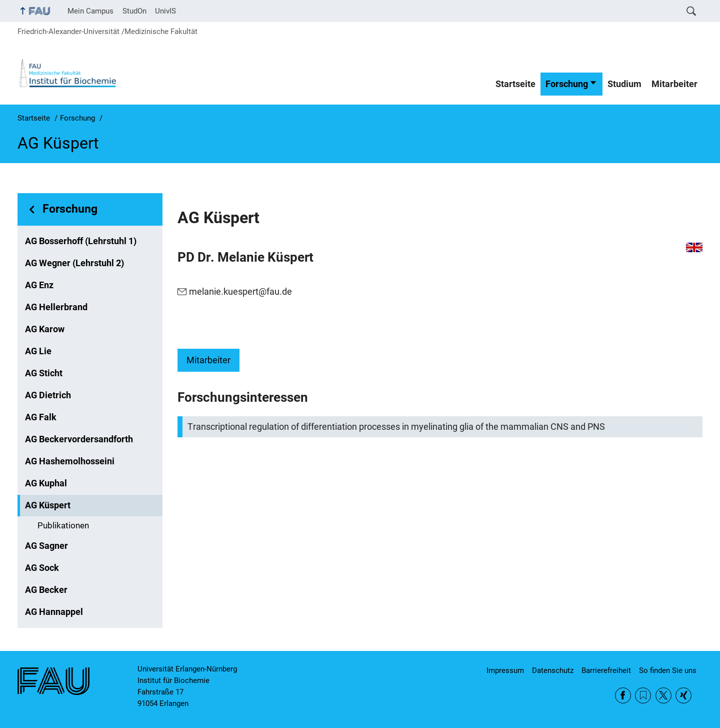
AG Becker (46, 590)
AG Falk (41, 417)
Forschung (567, 84)
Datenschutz (553, 670)
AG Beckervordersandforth (79, 439)
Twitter (663, 695)
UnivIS (165, 11)
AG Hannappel (54, 612)
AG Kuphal (46, 483)
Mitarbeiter (674, 84)
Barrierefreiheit (606, 670)
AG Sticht (44, 373)
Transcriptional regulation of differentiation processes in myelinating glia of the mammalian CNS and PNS (396, 427)
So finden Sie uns (668, 670)
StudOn (134, 11)
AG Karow (45, 329)
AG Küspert (48, 505)
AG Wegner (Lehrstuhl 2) (74, 263)
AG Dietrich (48, 395)
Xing (683, 695)
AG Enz (39, 285)
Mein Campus (90, 11)
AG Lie (38, 351)
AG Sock (42, 568)
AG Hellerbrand (56, 307)
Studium (624, 84)
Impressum (505, 670)
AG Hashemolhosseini (70, 461)
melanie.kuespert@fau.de (240, 292)
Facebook (623, 695)
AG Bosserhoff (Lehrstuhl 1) (81, 241)
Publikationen (63, 526)
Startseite (515, 84)
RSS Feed (643, 695)
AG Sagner (46, 546)
